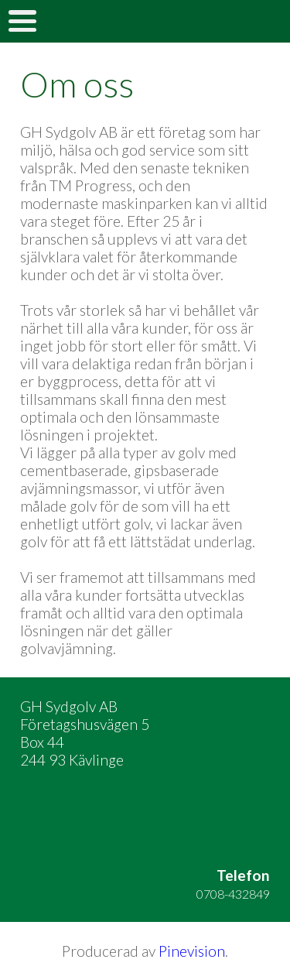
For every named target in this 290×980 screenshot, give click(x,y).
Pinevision (192, 951)
